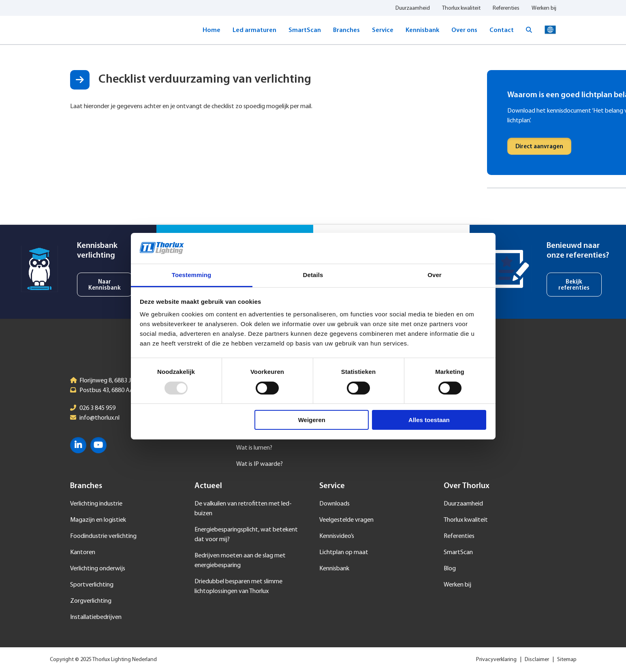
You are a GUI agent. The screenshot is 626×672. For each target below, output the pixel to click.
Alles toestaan (429, 420)
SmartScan (305, 30)
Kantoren (83, 553)
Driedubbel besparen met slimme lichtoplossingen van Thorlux (238, 587)
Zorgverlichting (91, 601)
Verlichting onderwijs (98, 569)
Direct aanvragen (539, 147)
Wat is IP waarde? (260, 464)
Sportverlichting (92, 585)
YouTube (98, 445)
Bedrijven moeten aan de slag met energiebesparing (240, 561)
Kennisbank (422, 30)
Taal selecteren (550, 30)
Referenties (506, 8)
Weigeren (312, 420)
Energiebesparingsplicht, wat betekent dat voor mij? (246, 535)
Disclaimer (537, 660)
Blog (450, 569)
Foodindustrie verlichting (103, 536)
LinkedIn (78, 445)
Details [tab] (313, 275)
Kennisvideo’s (337, 536)
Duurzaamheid (413, 8)
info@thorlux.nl (99, 418)
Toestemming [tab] (192, 275)
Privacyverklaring (496, 660)
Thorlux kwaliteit (461, 8)
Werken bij (544, 8)
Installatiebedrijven (96, 617)
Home (212, 30)
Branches (346, 30)
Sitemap (567, 660)
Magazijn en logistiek (98, 520)
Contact (502, 30)
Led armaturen (254, 30)
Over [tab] (435, 275)
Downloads (334, 504)
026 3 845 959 (97, 408)
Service (383, 30)
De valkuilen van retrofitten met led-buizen (243, 509)
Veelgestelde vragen (346, 520)
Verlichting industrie (96, 504)
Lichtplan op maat (344, 553)
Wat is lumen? (254, 448)
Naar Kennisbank (105, 285)
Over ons (464, 30)
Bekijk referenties (574, 285)
